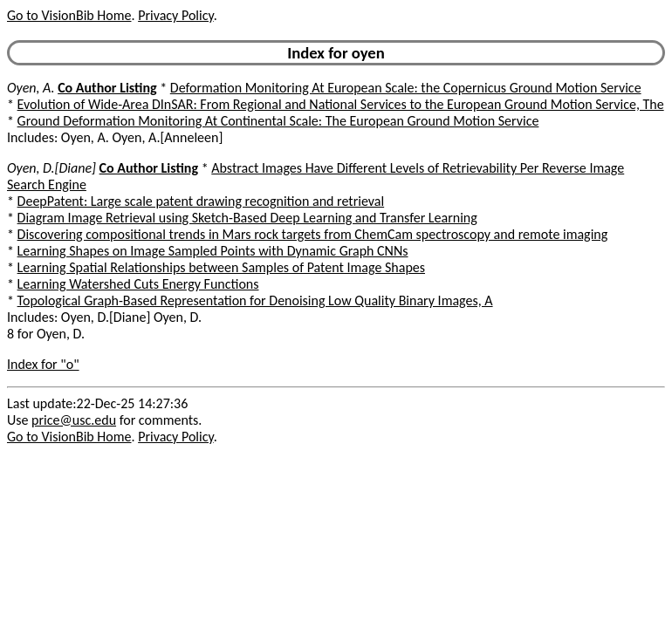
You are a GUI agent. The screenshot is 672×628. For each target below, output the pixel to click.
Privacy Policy (175, 15)
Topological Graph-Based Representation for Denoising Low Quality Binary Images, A (255, 300)
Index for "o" (43, 364)
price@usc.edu (74, 420)
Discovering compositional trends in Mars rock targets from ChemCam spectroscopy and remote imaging (313, 234)
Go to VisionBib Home (69, 15)
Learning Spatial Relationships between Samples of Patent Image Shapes (221, 267)
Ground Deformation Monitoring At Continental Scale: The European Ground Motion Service (278, 121)
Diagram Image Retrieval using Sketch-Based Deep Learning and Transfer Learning (247, 218)
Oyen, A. (31, 88)
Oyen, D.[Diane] (51, 168)
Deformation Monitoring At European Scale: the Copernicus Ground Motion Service (406, 88)
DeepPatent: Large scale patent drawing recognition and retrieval (201, 201)
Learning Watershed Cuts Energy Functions (138, 284)
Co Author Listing (107, 88)
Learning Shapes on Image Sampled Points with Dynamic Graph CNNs (213, 251)
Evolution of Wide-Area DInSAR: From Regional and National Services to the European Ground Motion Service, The (341, 104)
